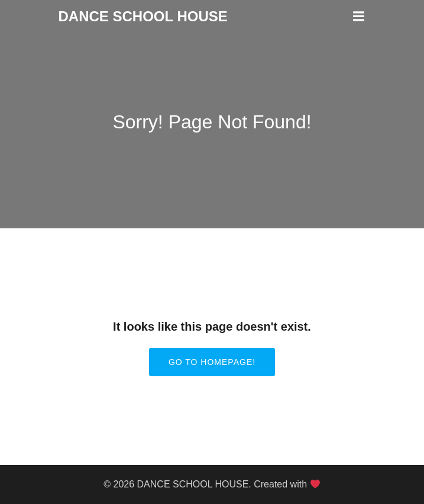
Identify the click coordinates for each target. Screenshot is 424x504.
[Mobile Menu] (359, 17)
